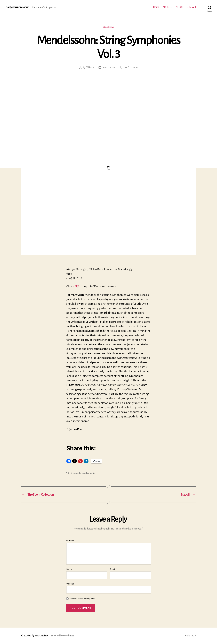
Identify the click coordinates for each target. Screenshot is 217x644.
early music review (17, 7)
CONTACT (191, 7)
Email (113, 569)
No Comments (131, 67)
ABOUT (179, 7)
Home (156, 7)
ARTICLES (167, 7)
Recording (108, 27)
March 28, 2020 (109, 67)
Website (70, 584)
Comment (71, 541)
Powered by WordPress (63, 636)
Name (70, 569)
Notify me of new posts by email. (82, 599)
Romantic (90, 473)
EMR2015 (90, 67)
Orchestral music (78, 473)
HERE (76, 286)
